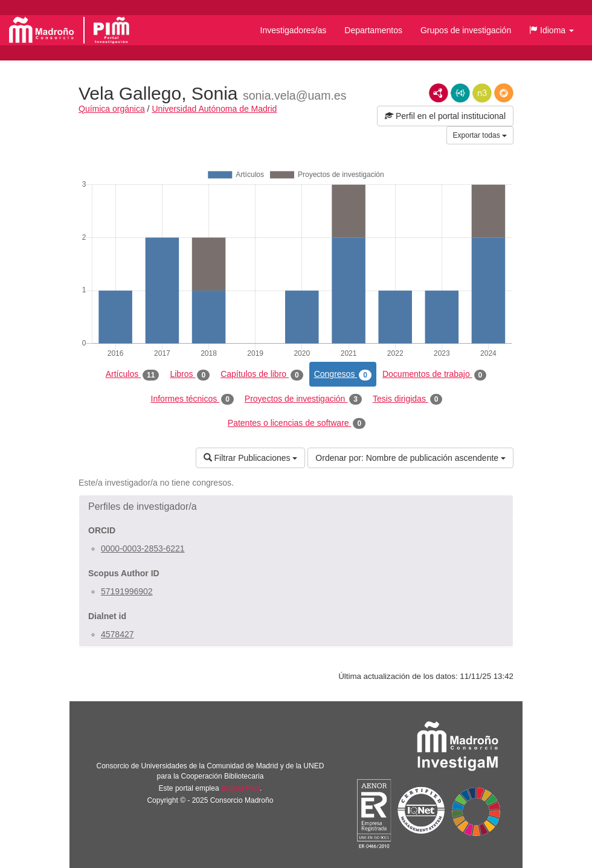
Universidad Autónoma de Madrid (214, 109)
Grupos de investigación (466, 30)
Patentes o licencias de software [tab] (297, 423)
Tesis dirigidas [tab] (408, 399)
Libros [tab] (190, 375)
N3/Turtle (482, 93)
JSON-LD (460, 93)
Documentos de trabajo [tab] (434, 375)
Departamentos (373, 30)
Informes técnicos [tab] (192, 399)
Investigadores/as (294, 30)
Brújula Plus (240, 788)
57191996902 (127, 591)
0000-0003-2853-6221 (143, 548)
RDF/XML (439, 93)
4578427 (117, 634)
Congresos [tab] (343, 375)
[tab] (296, 507)
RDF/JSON (504, 93)
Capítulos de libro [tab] (262, 375)
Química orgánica (112, 109)
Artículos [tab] (133, 375)
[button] (552, 30)
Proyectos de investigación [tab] (303, 399)
